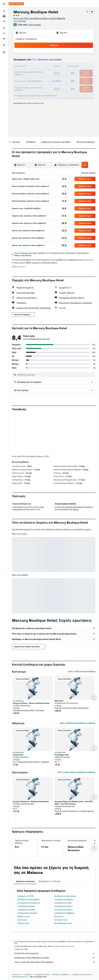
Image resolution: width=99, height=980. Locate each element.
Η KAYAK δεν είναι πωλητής (55, 913)
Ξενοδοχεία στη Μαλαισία (60, 934)
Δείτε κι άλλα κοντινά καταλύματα (82, 631)
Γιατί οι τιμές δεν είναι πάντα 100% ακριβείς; (55, 922)
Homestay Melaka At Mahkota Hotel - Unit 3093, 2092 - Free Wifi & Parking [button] (74, 763)
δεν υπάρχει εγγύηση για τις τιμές (63, 906)
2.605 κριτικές (35, 25)
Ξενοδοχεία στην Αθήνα (63, 866)
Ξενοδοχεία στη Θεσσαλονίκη (29, 863)
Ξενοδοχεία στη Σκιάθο (26, 869)
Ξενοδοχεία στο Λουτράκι (27, 873)
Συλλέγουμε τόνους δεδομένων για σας (55, 918)
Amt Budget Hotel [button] (62, 715)
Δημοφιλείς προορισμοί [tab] (25, 841)
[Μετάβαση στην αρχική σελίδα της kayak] (16, 4)
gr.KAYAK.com (16, 934)
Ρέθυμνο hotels (23, 883)
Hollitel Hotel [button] (18, 715)
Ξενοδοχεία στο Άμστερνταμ (65, 856)
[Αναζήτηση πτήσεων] (4, 11)
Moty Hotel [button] (59, 661)
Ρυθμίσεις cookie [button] (18, 267)
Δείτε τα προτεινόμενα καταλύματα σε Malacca (76, 732)
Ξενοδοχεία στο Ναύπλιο (64, 859)
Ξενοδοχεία (28, 934)
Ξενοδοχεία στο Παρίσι (26, 866)
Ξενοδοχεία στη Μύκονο (63, 869)
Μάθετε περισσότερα (23, 255)
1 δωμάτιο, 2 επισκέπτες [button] (26, 39)
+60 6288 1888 (20, 21)
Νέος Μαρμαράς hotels (63, 883)
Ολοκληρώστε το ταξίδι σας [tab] (49, 841)
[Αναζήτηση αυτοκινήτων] (4, 21)
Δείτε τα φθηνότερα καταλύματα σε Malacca (78, 683)
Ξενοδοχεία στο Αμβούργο (64, 873)
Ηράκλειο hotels (24, 876)
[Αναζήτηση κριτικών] (56, 375)
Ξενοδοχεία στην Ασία (42, 934)
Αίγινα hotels (22, 880)
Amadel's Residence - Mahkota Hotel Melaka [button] (31, 761)
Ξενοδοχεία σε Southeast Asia (82, 934)
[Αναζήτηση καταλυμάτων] (4, 16)
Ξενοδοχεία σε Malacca (20, 936)
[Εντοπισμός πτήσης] (4, 33)
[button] (4, 4)
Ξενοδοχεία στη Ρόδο (26, 856)
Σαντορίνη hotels (61, 880)
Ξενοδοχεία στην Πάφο (63, 863)
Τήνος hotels (59, 876)
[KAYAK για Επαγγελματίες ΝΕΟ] (4, 38)
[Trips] (4, 45)
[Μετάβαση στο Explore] (4, 28)
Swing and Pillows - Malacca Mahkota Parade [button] (31, 663)
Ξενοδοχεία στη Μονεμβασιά (28, 859)
